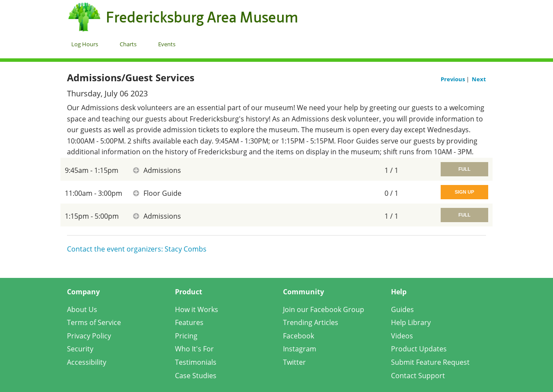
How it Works (197, 309)
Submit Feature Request (430, 362)
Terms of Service (94, 322)
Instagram (300, 349)
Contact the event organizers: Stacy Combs (137, 249)
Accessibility (87, 362)
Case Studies (196, 376)
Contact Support (418, 376)
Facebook (299, 336)
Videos (402, 336)
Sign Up (464, 192)
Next (479, 79)
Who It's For (194, 349)
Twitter (294, 362)
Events (167, 44)
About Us (82, 309)
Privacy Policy (89, 336)
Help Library (411, 322)
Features (189, 322)
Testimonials (196, 362)
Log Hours (85, 44)
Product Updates (419, 349)
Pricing (186, 336)
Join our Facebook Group (324, 309)
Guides (402, 309)
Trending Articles (311, 322)
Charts (128, 44)
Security (80, 349)
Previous (453, 79)
